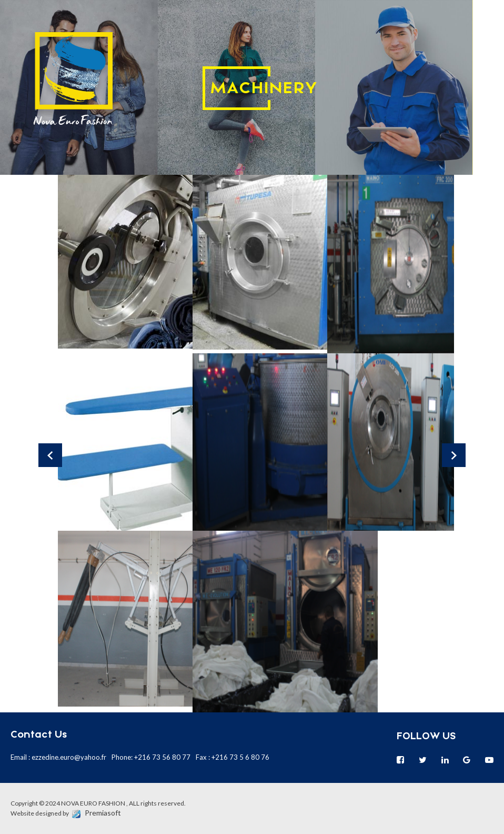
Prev (50, 455)
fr (488, 18)
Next (454, 455)
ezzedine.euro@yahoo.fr (69, 757)
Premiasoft (103, 813)
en (488, 41)
